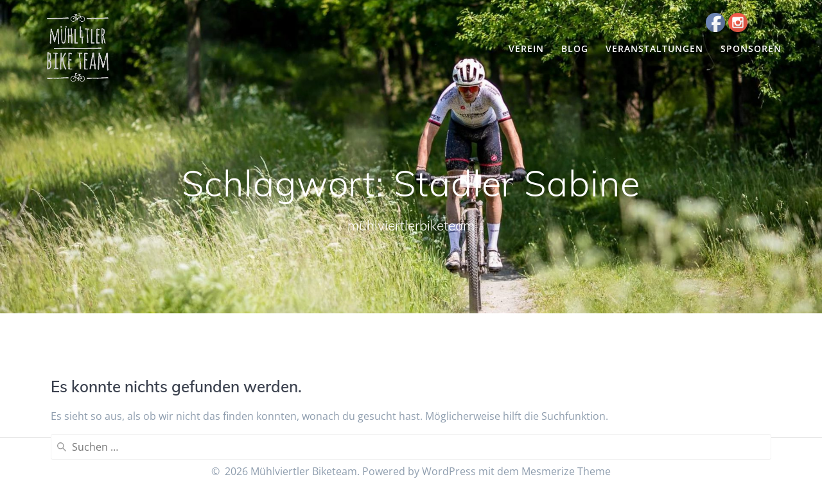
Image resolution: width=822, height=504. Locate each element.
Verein (526, 48)
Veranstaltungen (654, 48)
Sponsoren (751, 48)
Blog (575, 48)
